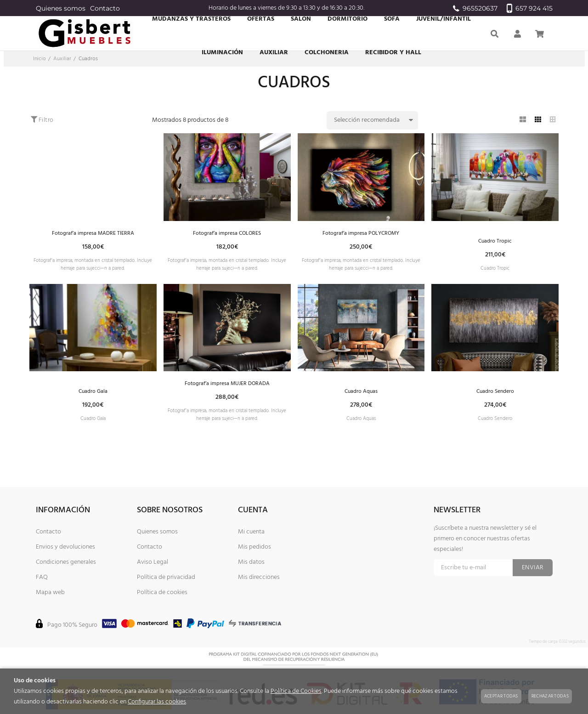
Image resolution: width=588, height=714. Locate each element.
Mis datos (251, 562)
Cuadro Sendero (495, 399)
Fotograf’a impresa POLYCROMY (361, 234)
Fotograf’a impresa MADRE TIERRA (93, 234)
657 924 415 (530, 8)
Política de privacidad (166, 577)
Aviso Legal (153, 562)
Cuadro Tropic (495, 243)
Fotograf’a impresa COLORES (227, 234)
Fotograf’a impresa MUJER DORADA (227, 389)
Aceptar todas (501, 696)
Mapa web (50, 592)
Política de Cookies (296, 691)
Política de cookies (162, 592)
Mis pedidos (254, 547)
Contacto (105, 8)
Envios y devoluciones (65, 547)
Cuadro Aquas (361, 399)
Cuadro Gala (93, 399)
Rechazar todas (550, 696)
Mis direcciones (259, 577)
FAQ (42, 577)
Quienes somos (61, 8)
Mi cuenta (251, 532)
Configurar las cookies (157, 702)
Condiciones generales (66, 562)
